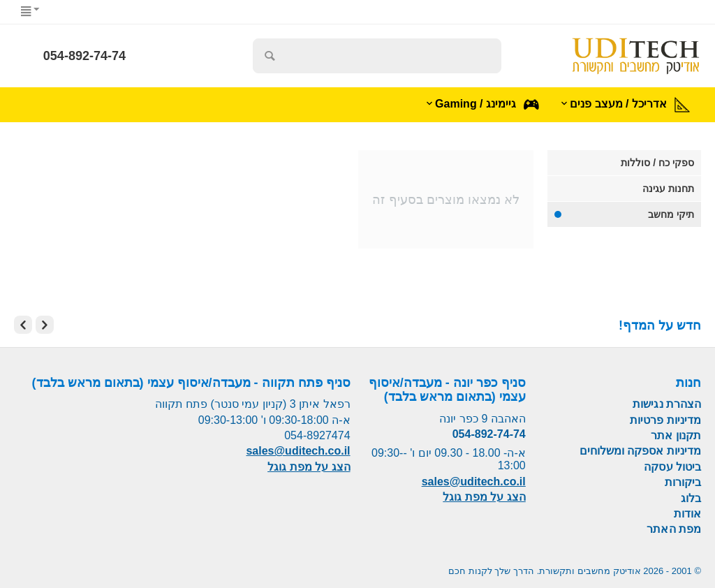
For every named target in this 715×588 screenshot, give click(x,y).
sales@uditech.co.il (474, 482)
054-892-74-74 (84, 56)
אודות (687, 514)
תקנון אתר (676, 435)
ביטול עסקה (672, 467)
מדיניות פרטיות (665, 420)
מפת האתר (674, 529)
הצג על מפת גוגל (484, 497)
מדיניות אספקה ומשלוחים (640, 451)
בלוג (691, 498)
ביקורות (683, 482)
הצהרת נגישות (667, 404)
